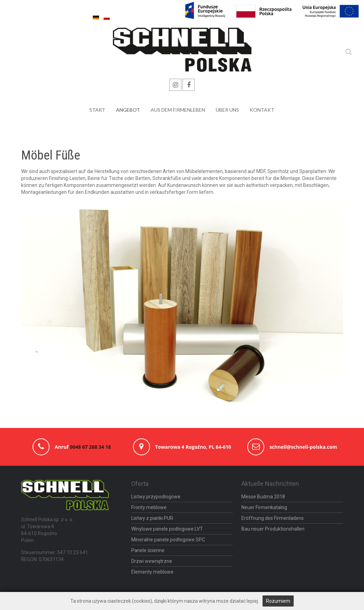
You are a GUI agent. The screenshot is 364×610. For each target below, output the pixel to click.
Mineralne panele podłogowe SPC (168, 540)
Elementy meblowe (152, 572)
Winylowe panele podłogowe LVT (167, 529)
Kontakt (262, 110)
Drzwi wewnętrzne (152, 561)
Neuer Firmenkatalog (264, 507)
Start (97, 110)
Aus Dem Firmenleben (178, 110)
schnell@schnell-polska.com (303, 447)
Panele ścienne (148, 550)
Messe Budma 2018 (263, 497)
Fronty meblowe (149, 507)
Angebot (128, 110)
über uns (227, 110)
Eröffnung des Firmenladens (273, 518)
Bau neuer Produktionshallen (273, 529)
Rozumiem (278, 601)
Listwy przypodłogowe (156, 497)
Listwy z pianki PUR (152, 518)
